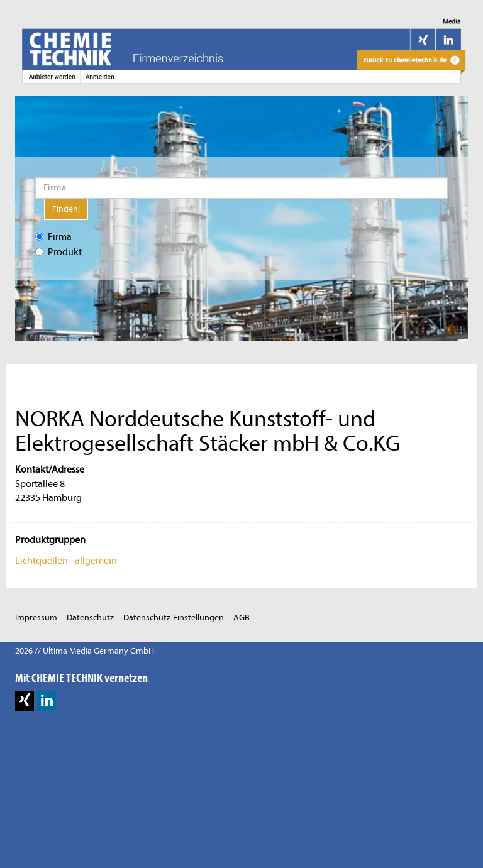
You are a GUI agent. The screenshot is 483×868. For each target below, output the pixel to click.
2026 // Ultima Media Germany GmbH (85, 651)
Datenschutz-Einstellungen (174, 618)
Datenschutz (90, 618)
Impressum (36, 618)
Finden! (66, 209)
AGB (241, 618)
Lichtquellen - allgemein (66, 561)
